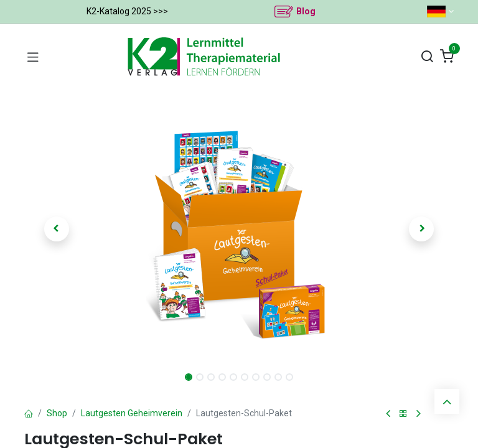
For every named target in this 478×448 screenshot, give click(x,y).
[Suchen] (427, 57)
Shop (57, 413)
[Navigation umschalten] (33, 57)
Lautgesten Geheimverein (132, 413)
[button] (57, 229)
